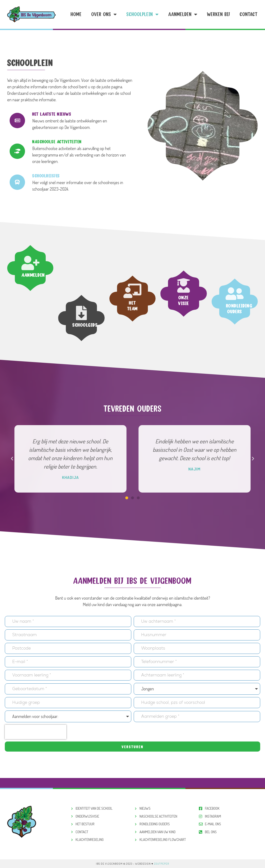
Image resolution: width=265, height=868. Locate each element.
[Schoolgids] (82, 344)
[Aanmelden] (30, 232)
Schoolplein (143, 15)
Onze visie (184, 265)
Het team (132, 341)
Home (76, 14)
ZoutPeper (161, 864)
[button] (12, 459)
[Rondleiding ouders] (235, 330)
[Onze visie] (183, 251)
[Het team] (132, 326)
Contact (249, 14)
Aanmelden (183, 15)
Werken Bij (219, 14)
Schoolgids (85, 356)
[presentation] (36, 732)
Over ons (104, 15)
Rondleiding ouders (239, 345)
